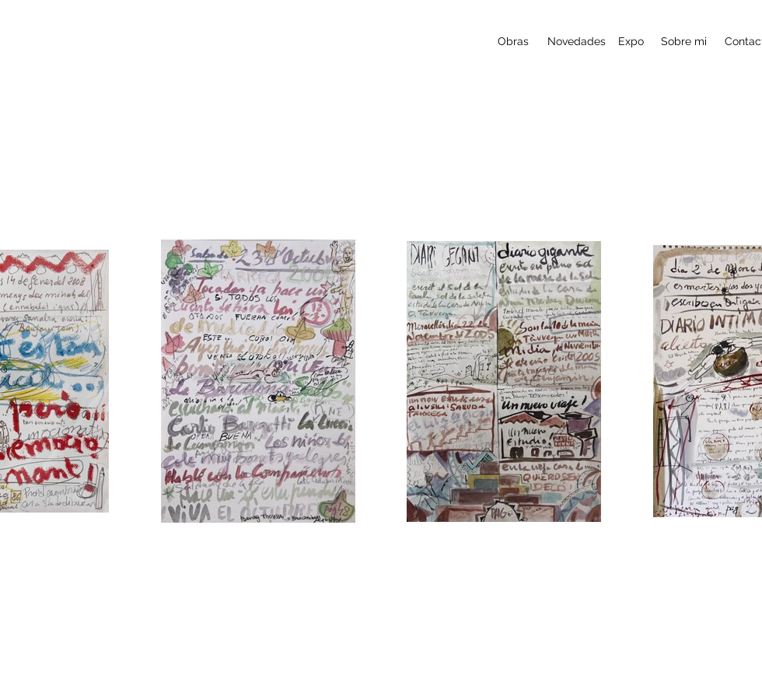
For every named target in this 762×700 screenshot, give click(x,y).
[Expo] (631, 42)
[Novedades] (577, 42)
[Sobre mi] (684, 42)
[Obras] (513, 42)
